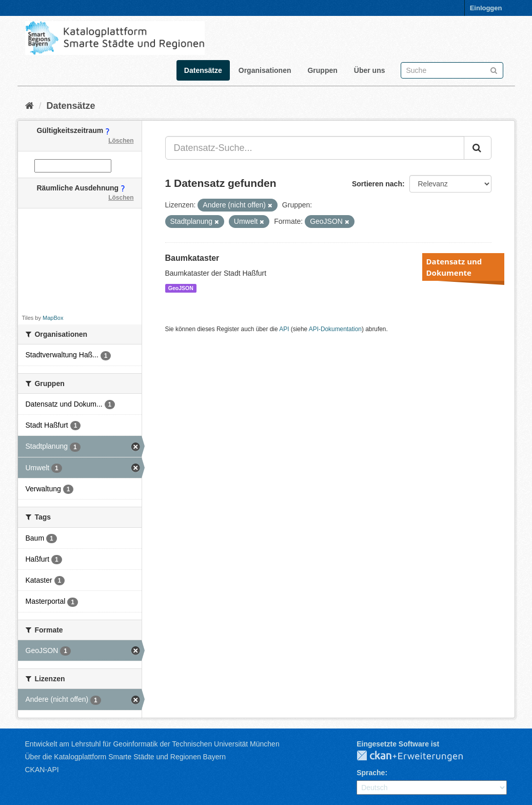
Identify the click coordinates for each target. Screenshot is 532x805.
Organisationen (265, 70)
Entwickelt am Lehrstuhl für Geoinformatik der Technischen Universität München (152, 744)
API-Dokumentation (335, 329)
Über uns (370, 70)
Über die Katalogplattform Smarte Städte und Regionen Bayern (125, 757)
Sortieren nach (377, 184)
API (284, 329)
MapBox (53, 318)
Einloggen (486, 8)
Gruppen (322, 70)
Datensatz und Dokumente (454, 267)
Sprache (371, 773)
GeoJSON (181, 288)
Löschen (121, 141)
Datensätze (203, 70)
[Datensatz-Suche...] (315, 148)
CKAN (418, 756)
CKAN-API (42, 770)
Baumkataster (192, 258)
